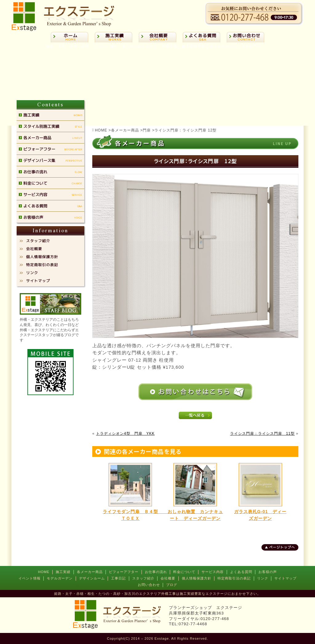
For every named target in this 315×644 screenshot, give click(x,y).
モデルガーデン (60, 578)
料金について (184, 572)
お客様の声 (268, 572)
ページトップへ (282, 547)
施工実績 (63, 572)
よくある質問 (241, 572)
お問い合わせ (149, 585)
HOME (44, 572)
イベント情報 (30, 578)
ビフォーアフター (124, 572)
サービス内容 (213, 572)
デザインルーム (92, 578)
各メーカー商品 (90, 572)
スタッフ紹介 (143, 578)
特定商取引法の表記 (234, 578)
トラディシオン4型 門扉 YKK (125, 434)
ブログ (172, 585)
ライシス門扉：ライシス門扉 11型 (262, 434)
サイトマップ (285, 578)
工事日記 (118, 578)
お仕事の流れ (156, 572)
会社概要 (168, 578)
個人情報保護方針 (197, 578)
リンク (263, 578)
